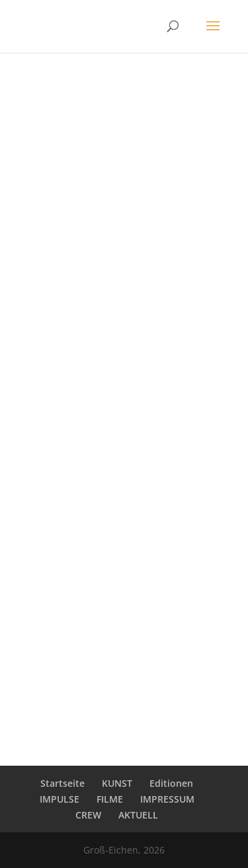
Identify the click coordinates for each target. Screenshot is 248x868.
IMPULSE (60, 799)
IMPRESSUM (167, 799)
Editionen (171, 783)
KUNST (117, 783)
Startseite (62, 783)
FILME (110, 799)
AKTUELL (138, 815)
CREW (88, 815)
